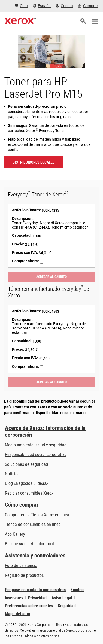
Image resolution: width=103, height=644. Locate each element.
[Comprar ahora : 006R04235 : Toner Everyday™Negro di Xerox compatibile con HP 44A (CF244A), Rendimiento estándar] (42, 262)
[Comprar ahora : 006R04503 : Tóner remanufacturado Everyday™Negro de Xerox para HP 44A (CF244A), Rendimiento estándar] (42, 367)
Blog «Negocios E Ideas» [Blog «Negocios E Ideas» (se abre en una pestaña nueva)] (26, 483)
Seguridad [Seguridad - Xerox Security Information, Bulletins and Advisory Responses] (67, 606)
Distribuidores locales (34, 162)
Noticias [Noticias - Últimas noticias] (12, 474)
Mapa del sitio (17, 614)
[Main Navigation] (95, 21)
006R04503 (50, 311)
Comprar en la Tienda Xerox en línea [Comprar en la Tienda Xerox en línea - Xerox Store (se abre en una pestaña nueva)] (37, 515)
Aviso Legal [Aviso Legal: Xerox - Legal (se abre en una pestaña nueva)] (62, 598)
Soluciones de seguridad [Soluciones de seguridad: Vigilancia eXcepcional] (26, 464)
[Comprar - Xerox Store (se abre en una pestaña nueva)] (88, 6)
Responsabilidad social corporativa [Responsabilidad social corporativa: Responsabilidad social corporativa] (36, 455)
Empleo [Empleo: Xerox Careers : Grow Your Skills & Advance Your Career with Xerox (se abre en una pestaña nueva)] (77, 590)
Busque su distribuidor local (29, 544)
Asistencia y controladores (35, 556)
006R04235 (50, 210)
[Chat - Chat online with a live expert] (21, 6)
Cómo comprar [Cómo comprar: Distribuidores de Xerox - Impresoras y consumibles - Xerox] (22, 505)
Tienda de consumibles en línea (33, 524)
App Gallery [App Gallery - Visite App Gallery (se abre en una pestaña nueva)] (15, 534)
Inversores (14, 598)
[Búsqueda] (83, 21)
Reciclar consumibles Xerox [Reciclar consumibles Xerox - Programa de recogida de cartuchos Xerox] (29, 493)
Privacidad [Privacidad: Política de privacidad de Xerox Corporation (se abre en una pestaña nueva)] (37, 598)
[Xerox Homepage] (20, 21)
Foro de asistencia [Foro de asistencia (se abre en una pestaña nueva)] (21, 566)
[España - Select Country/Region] (42, 6)
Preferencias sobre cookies (29, 606)
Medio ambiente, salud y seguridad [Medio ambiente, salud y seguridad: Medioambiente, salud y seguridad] (36, 445)
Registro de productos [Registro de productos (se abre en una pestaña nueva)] (24, 575)
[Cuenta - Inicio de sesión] (64, 6)
